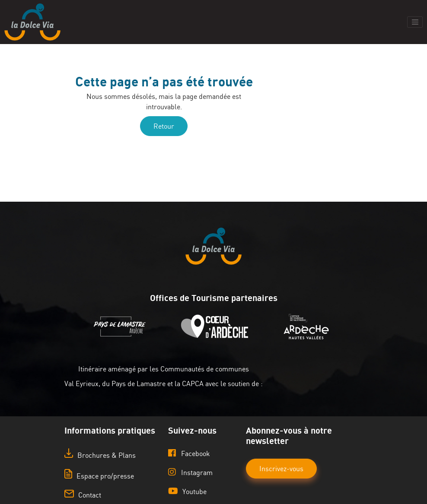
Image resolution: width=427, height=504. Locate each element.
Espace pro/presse (99, 476)
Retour (164, 126)
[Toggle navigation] (415, 22)
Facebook (189, 453)
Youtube (187, 491)
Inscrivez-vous (281, 469)
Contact (83, 495)
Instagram (190, 472)
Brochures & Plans (100, 455)
